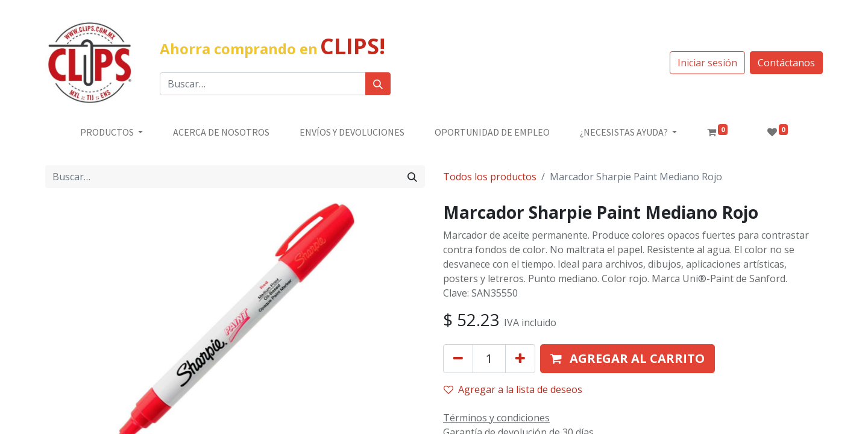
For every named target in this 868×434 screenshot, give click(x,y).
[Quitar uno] (458, 359)
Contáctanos (786, 63)
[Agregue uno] (520, 359)
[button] (627, 359)
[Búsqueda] (378, 84)
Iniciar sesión (707, 63)
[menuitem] (221, 132)
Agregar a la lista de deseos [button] (513, 389)
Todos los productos (490, 177)
